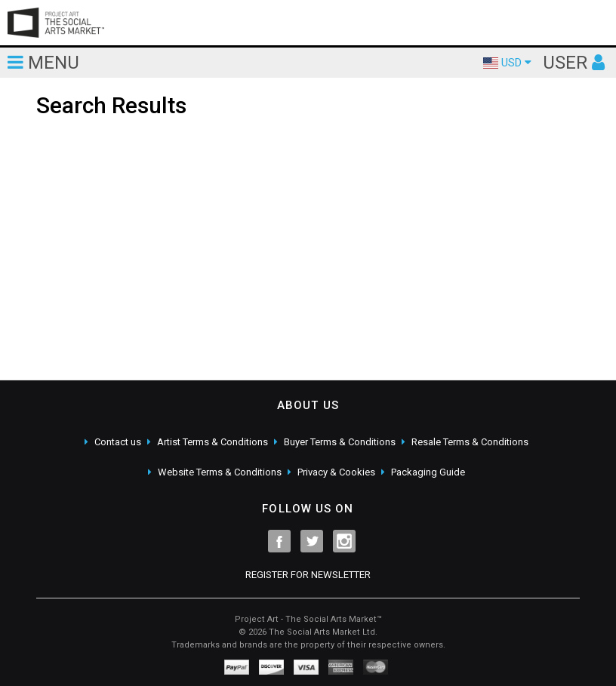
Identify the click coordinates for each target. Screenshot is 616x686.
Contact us (118, 442)
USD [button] (507, 63)
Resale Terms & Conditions (470, 442)
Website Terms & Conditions (220, 472)
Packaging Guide (428, 472)
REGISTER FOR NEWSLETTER (308, 575)
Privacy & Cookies (336, 472)
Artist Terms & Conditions (213, 442)
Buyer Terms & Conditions (340, 442)
